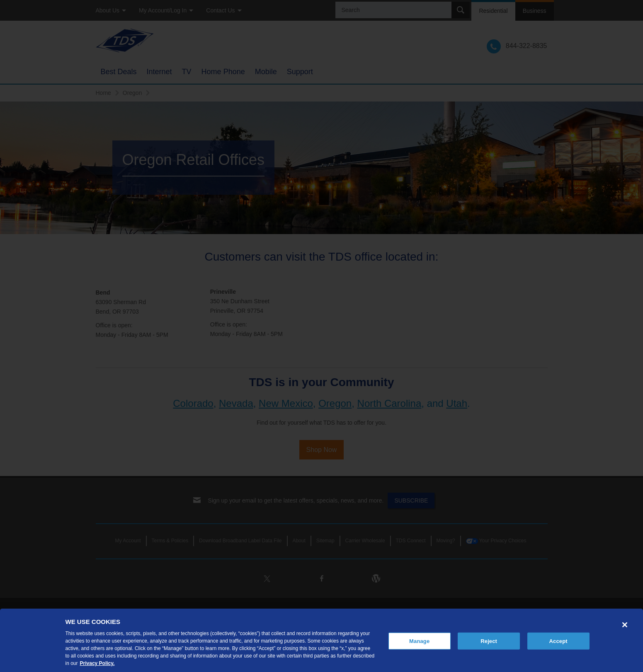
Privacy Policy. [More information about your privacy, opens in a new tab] (97, 663)
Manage (419, 641)
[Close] (625, 625)
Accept (558, 641)
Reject (489, 641)
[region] (321, 640)
